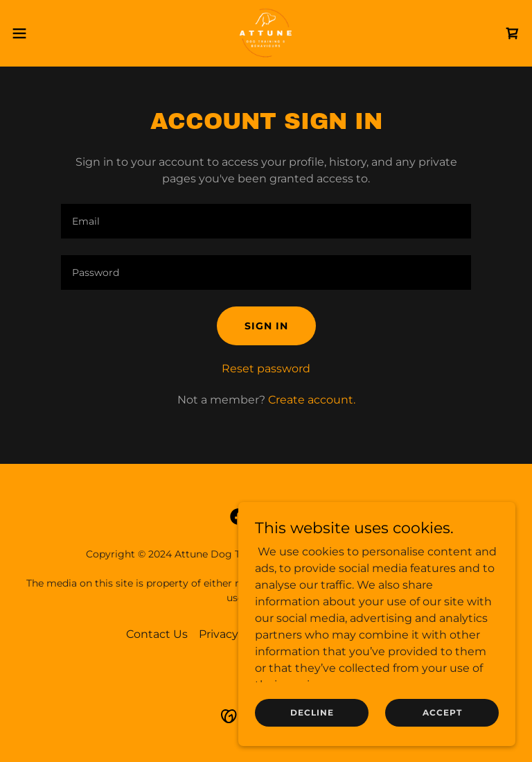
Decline (312, 712)
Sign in (266, 326)
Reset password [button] (266, 369)
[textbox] (266, 221)
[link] (266, 33)
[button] (45, 33)
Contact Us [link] (157, 634)
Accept (442, 712)
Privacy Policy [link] (236, 634)
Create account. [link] (312, 400)
